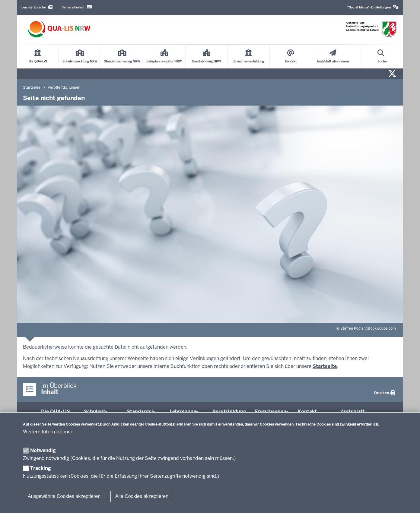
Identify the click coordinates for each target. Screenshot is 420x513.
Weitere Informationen (48, 432)
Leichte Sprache (37, 7)
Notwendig (43, 450)
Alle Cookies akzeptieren (142, 496)
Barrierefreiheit (77, 7)
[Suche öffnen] (382, 57)
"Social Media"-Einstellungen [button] (373, 7)
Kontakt (307, 412)
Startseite (325, 366)
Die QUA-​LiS (56, 412)
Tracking (41, 468)
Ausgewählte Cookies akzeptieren (64, 496)
